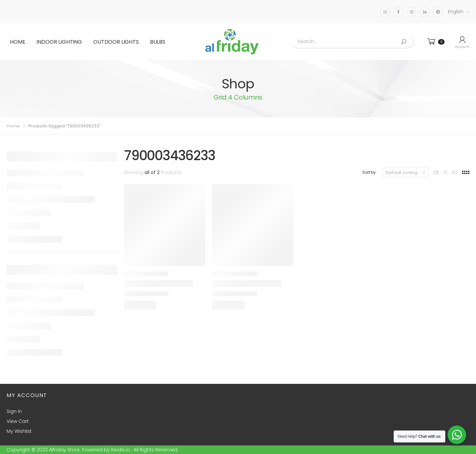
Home (18, 42)
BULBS (158, 42)
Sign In (14, 411)
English (456, 12)
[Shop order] (405, 172)
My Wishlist (19, 431)
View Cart (18, 421)
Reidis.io (120, 450)
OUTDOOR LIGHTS (116, 42)
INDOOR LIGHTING (59, 42)
